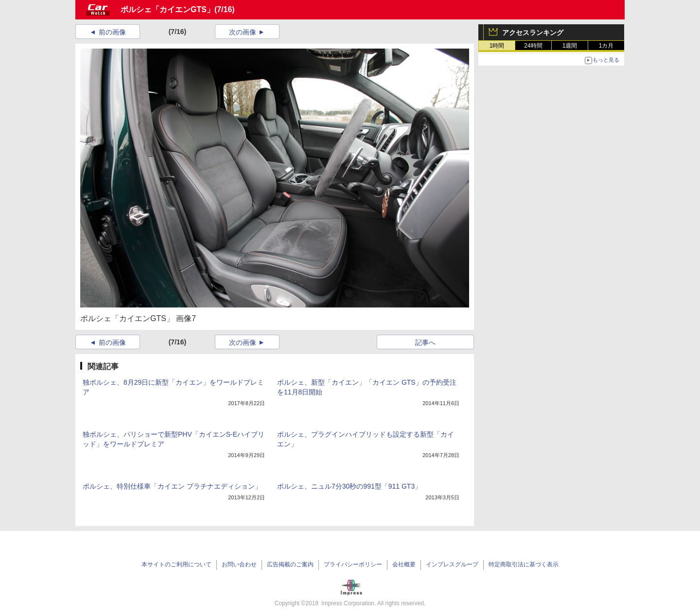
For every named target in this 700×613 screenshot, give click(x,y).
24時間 (533, 46)
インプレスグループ (452, 564)
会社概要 (404, 564)
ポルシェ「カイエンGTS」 (167, 9)
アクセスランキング (533, 33)
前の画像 (112, 32)
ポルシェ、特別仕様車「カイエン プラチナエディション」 (172, 486)
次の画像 (243, 32)
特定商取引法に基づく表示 (524, 564)
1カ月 (606, 46)
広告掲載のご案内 (290, 564)
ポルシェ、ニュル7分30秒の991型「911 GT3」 (349, 486)
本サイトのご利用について (176, 564)
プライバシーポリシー (353, 564)
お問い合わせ (239, 564)
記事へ (425, 342)
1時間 (497, 46)
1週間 (570, 46)
